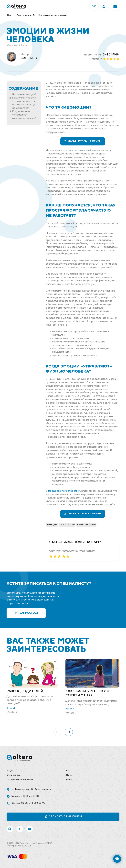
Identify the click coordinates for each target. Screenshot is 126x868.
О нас (69, 780)
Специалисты (13, 775)
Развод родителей (25, 691)
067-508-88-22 (20, 803)
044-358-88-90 (37, 803)
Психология (67, 525)
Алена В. (29, 58)
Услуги (10, 771)
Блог (69, 771)
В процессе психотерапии (63, 491)
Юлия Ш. (11, 708)
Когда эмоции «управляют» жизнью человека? (24, 115)
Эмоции (52, 525)
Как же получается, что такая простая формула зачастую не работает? (24, 103)
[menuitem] (33, 771)
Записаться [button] (26, 613)
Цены (69, 775)
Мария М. (70, 709)
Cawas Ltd (26, 846)
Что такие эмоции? (24, 95)
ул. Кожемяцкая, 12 (22, 789)
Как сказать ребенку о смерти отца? (87, 693)
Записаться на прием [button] (63, 817)
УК (94, 7)
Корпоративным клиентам (20, 780)
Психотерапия (86, 525)
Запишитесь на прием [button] (83, 141)
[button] (115, 7)
